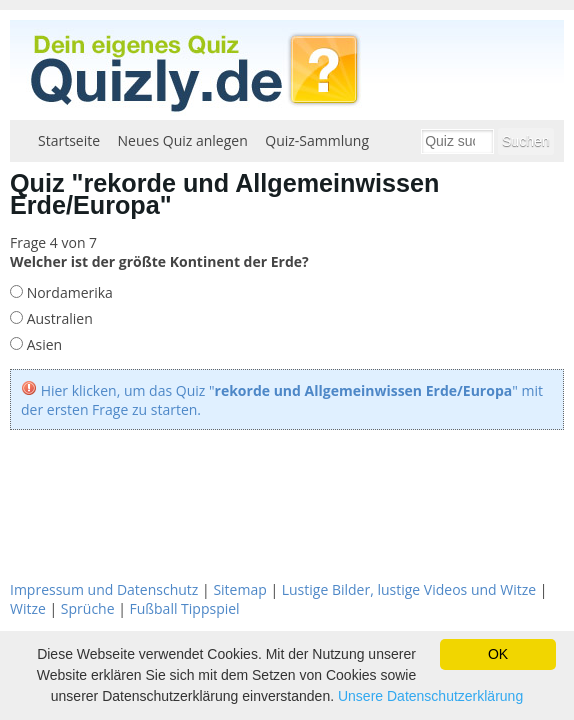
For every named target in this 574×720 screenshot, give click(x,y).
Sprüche (88, 608)
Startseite (69, 140)
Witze (28, 608)
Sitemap (239, 589)
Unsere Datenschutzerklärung (430, 696)
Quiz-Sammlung (317, 140)
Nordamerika (68, 292)
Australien (58, 318)
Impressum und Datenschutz (104, 589)
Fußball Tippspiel (185, 608)
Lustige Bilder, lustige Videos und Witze (409, 589)
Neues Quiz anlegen (183, 140)
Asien (42, 344)
